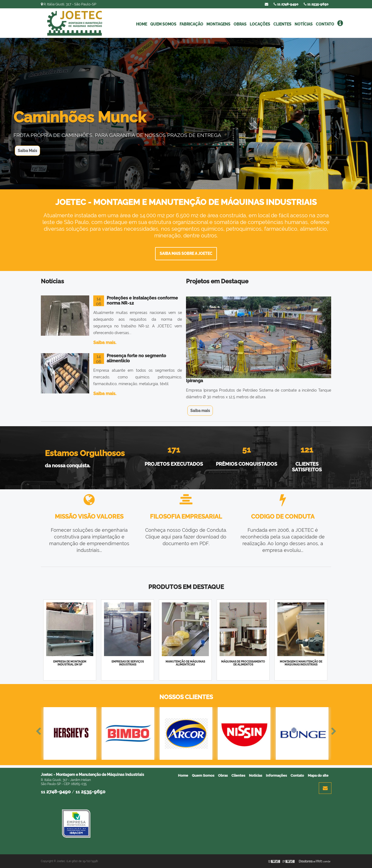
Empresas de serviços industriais (128, 663)
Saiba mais (200, 411)
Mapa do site (318, 775)
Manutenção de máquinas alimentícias (185, 663)
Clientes (282, 24)
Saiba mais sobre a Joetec (186, 254)
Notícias (304, 24)
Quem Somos (163, 24)
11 (316, 4)
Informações (276, 775)
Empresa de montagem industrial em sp (70, 663)
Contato (325, 24)
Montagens (218, 24)
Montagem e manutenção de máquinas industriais (301, 663)
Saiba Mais (27, 151)
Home (142, 24)
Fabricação (191, 24)
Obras (240, 24)
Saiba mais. (105, 343)
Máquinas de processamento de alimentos (243, 663)
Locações (260, 24)
